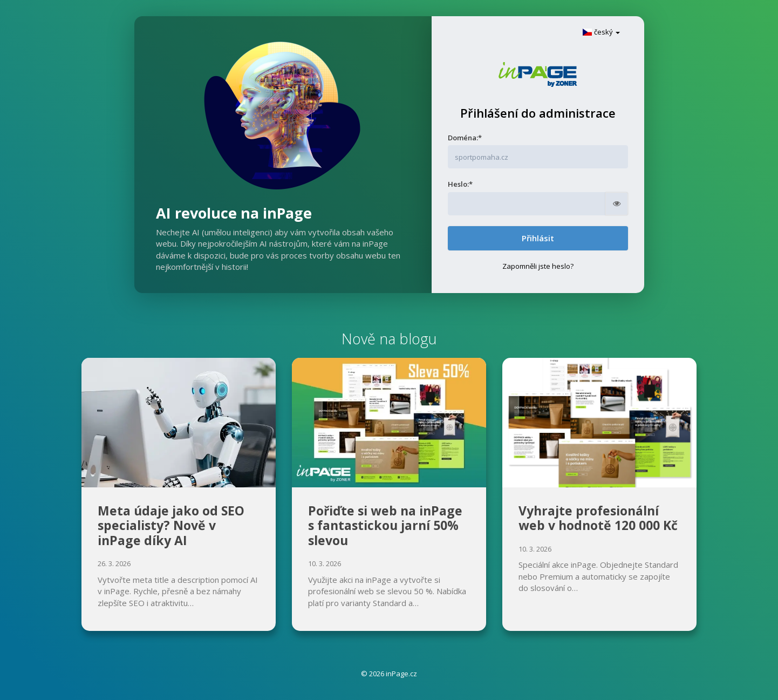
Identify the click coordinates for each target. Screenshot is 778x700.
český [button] (601, 32)
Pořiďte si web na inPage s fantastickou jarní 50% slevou (385, 525)
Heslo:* (460, 184)
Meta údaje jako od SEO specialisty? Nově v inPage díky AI (171, 525)
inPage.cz (401, 674)
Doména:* (465, 138)
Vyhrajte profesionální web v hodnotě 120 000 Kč (598, 518)
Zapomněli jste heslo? (538, 266)
